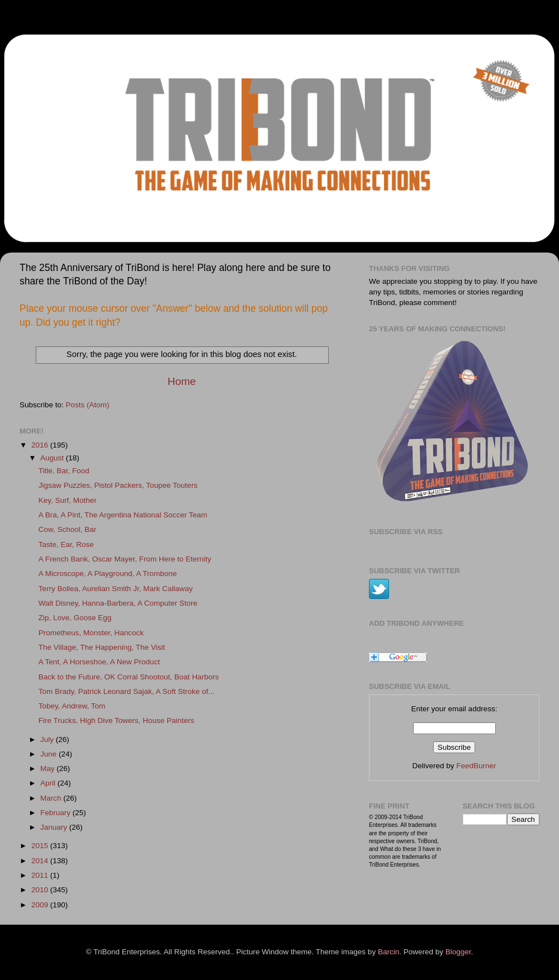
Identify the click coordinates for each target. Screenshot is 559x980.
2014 (41, 861)
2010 (41, 890)
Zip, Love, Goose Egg (75, 618)
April (49, 783)
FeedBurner (476, 766)
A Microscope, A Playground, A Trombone (108, 574)
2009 (41, 905)
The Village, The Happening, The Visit (102, 647)
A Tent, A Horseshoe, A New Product (99, 662)
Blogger (458, 952)
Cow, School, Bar (68, 529)
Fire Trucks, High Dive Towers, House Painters (117, 720)
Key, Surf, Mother (68, 500)
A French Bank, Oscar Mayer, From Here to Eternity (125, 559)
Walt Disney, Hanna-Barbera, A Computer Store (118, 603)
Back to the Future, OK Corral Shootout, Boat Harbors (129, 677)
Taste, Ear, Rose (66, 544)
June (49, 754)
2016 (41, 445)
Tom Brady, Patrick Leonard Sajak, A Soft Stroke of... (127, 691)
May (48, 769)
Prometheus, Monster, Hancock (91, 633)
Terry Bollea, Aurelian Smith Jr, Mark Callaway (116, 589)
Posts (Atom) (88, 405)
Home (182, 381)
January (55, 827)
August (53, 458)
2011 (41, 875)
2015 (41, 846)
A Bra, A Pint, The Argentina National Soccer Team (123, 515)
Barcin (389, 952)
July (48, 739)
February (56, 813)
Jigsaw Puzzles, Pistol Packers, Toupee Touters (118, 485)
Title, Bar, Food (64, 471)
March (52, 798)
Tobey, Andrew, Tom (72, 706)
